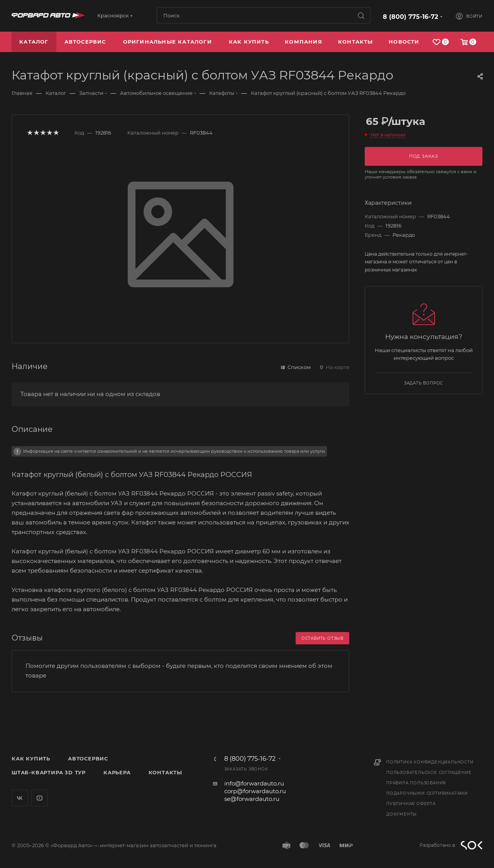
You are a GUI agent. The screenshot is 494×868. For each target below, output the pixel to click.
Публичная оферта (411, 804)
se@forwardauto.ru (252, 799)
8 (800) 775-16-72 (410, 17)
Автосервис (88, 758)
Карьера (117, 772)
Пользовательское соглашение (429, 773)
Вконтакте (20, 798)
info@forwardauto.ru (254, 783)
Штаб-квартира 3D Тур (49, 772)
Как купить (31, 758)
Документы (402, 814)
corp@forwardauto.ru (255, 791)
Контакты (165, 772)
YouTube (40, 798)
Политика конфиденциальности (430, 762)
